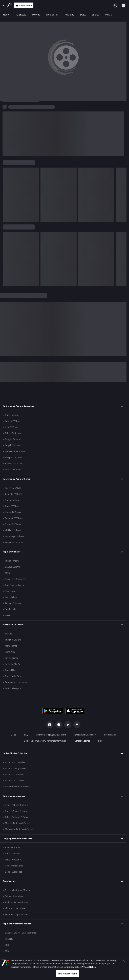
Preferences (110, 735)
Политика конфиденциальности (51, 735)
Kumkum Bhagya (13, 640)
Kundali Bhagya (12, 561)
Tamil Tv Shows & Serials (17, 811)
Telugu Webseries (13, 860)
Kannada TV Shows (14, 464)
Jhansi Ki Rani (11, 597)
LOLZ (83, 15)
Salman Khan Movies (15, 896)
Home (6, 15)
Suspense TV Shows (14, 543)
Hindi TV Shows (12, 427)
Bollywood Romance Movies (18, 787)
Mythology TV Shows (15, 536)
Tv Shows (21, 15)
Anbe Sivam (11, 591)
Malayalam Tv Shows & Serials (19, 829)
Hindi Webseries (13, 848)
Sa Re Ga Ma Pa (12, 664)
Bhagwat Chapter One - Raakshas (21, 933)
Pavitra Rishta (11, 658)
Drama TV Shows (13, 524)
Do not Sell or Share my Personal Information (45, 741)
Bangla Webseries (14, 872)
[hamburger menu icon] (124, 5)
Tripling (8, 634)
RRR (7, 945)
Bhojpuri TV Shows (14, 458)
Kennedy (9, 939)
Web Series (52, 15)
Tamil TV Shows (12, 415)
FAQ (26, 735)
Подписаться (24, 5)
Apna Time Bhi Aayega (16, 579)
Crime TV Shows (13, 506)
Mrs (7, 951)
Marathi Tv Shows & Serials (18, 823)
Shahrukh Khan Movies (16, 908)
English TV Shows (13, 421)
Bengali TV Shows (13, 439)
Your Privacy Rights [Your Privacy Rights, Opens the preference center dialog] (68, 974)
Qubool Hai (10, 670)
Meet (7, 615)
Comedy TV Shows (14, 494)
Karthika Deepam (13, 688)
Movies (36, 15)
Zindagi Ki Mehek (13, 603)
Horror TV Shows (13, 512)
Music (108, 15)
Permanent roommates (16, 682)
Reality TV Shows (13, 488)
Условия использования (85, 735)
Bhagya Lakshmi (13, 567)
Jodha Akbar (11, 652)
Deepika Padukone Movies (17, 890)
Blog (100, 741)
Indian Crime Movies (15, 781)
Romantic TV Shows (14, 518)
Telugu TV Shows (13, 433)
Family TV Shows (13, 500)
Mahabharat (11, 646)
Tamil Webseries (13, 854)
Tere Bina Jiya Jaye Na (15, 585)
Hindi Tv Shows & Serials (17, 805)
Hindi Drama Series (14, 866)
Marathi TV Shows (13, 470)
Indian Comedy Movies (16, 769)
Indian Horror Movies (15, 762)
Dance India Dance (14, 676)
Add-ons (69, 15)
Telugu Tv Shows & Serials (17, 817)
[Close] (124, 961)
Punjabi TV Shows (13, 445)
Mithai (8, 573)
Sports (95, 15)
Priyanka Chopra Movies (16, 914)
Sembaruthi (10, 609)
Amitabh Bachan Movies (16, 902)
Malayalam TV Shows (15, 451)
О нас (13, 735)
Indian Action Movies (15, 775)
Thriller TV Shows (13, 530)
